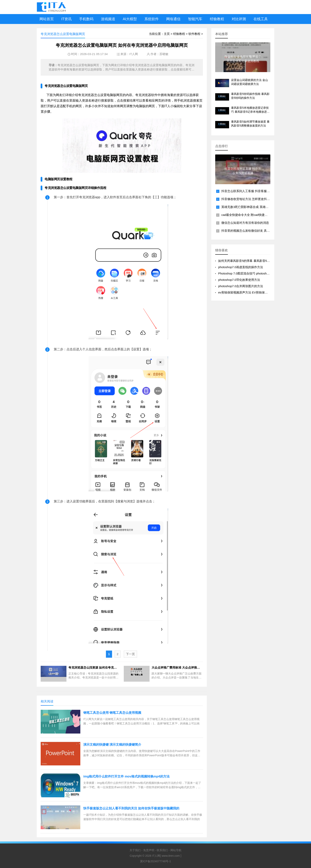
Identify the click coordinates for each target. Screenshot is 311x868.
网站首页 (47, 19)
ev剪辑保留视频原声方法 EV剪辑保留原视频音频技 (252, 292)
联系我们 (162, 850)
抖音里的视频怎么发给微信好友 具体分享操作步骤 (254, 231)
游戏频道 (108, 19)
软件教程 (194, 34)
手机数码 (86, 19)
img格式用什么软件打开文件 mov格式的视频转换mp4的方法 (126, 776)
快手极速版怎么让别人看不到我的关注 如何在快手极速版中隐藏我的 (131, 808)
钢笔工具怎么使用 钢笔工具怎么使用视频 (112, 713)
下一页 (130, 654)
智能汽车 (195, 19)
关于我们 (135, 850)
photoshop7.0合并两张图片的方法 (241, 286)
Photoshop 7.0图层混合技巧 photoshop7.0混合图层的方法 (257, 273)
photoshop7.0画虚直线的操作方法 (241, 267)
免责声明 (149, 850)
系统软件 (152, 19)
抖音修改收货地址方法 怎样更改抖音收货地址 (251, 199)
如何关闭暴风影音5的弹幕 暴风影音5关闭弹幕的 (250, 261)
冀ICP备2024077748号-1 (155, 861)
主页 (167, 34)
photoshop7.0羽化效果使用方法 (239, 280)
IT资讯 (66, 19)
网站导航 (176, 850)
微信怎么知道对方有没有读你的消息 (245, 223)
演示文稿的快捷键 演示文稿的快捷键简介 (112, 745)
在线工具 (261, 19)
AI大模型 (130, 19)
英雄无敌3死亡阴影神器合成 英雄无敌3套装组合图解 (256, 207)
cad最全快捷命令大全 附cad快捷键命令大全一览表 (255, 215)
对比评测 (239, 19)
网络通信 (173, 19)
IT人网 (134, 54)
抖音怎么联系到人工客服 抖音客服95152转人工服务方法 (259, 191)
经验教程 (217, 19)
